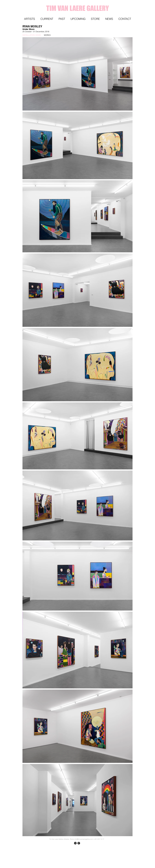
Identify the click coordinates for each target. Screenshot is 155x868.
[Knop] (127, 847)
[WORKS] (59, 35)
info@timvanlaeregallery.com (84, 839)
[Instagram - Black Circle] (75, 843)
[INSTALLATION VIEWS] (33, 35)
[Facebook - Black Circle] (79, 843)
